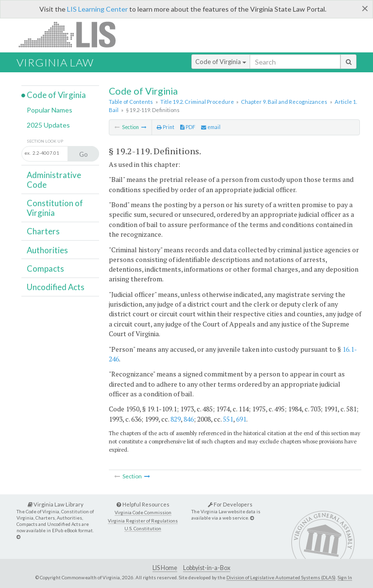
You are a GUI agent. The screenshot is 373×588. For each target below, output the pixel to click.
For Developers (230, 504)
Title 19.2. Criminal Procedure (197, 102)
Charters (43, 231)
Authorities (47, 250)
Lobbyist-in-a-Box (207, 568)
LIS (73, 34)
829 (176, 419)
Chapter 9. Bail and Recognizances (284, 102)
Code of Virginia (221, 62)
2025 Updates (48, 125)
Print (166, 127)
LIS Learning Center (97, 9)
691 (241, 419)
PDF (188, 127)
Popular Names (50, 110)
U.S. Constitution (143, 529)
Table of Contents (131, 102)
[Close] (365, 8)
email (211, 127)
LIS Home (165, 568)
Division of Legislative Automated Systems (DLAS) (281, 577)
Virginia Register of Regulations (143, 521)
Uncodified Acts (56, 287)
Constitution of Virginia (55, 208)
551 (228, 419)
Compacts (45, 269)
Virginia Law (55, 62)
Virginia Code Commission (143, 513)
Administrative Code (54, 180)
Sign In (345, 577)
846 (189, 419)
